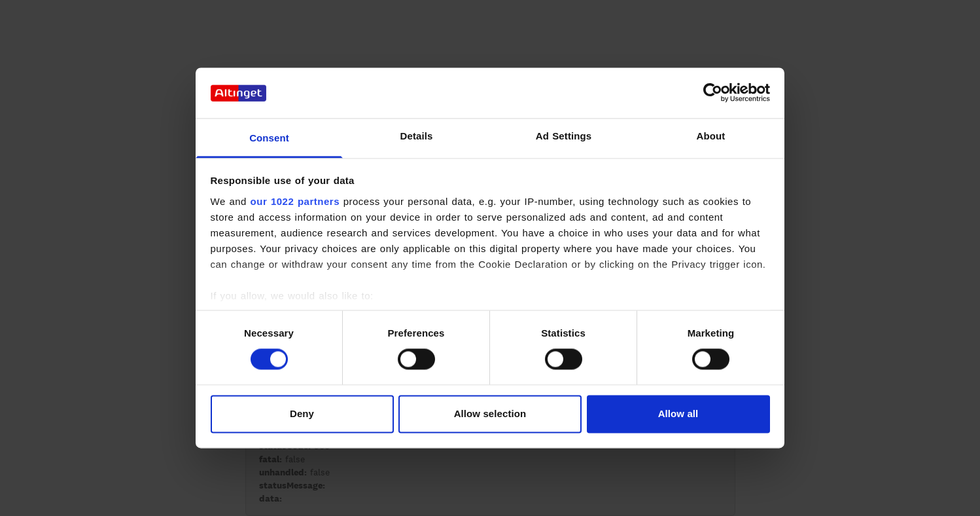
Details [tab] (417, 136)
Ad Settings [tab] (564, 136)
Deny (302, 414)
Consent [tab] (269, 138)
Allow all (678, 414)
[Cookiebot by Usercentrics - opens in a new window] (713, 93)
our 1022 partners (295, 201)
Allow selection (490, 414)
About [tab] (711, 136)
